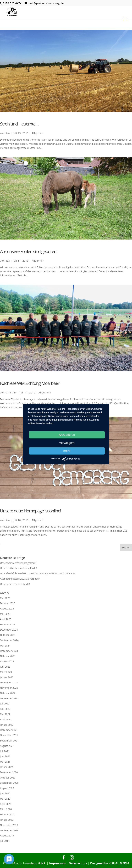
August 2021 (7, 746)
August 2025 (7, 609)
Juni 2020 (5, 793)
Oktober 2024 (8, 635)
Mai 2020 (5, 799)
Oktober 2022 (8, 693)
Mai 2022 (5, 714)
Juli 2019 (5, 841)
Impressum (57, 863)
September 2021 (9, 741)
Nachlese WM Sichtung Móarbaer (30, 383)
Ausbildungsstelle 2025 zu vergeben (20, 579)
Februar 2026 (7, 603)
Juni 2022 (5, 709)
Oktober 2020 (8, 778)
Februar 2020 (7, 814)
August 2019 (7, 836)
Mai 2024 (5, 646)
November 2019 (9, 825)
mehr (67, 451)
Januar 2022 (7, 725)
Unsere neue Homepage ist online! (30, 511)
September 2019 (9, 830)
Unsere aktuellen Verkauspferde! (18, 568)
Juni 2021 (5, 756)
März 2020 (6, 809)
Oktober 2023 (8, 656)
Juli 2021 (5, 751)
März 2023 (6, 672)
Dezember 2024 (9, 630)
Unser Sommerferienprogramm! (18, 563)
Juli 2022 (5, 704)
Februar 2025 (7, 624)
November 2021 (9, 735)
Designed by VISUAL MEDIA (110, 863)
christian (11, 393)
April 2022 (6, 719)
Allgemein (38, 133)
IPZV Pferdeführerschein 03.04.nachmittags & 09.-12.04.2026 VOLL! (37, 573)
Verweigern (67, 443)
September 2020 (9, 783)
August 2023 (7, 661)
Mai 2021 (5, 762)
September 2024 (9, 640)
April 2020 (6, 804)
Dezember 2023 (9, 651)
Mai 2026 (5, 598)
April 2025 (6, 619)
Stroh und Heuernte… (19, 124)
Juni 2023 (5, 667)
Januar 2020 (7, 820)
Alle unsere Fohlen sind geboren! (29, 251)
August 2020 (7, 788)
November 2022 (9, 688)
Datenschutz (78, 863)
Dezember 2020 (9, 772)
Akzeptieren (67, 435)
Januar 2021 (7, 767)
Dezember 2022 (9, 682)
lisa (8, 133)
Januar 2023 (7, 677)
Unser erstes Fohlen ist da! (15, 584)
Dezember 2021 (9, 730)
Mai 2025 (5, 614)
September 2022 (9, 698)
